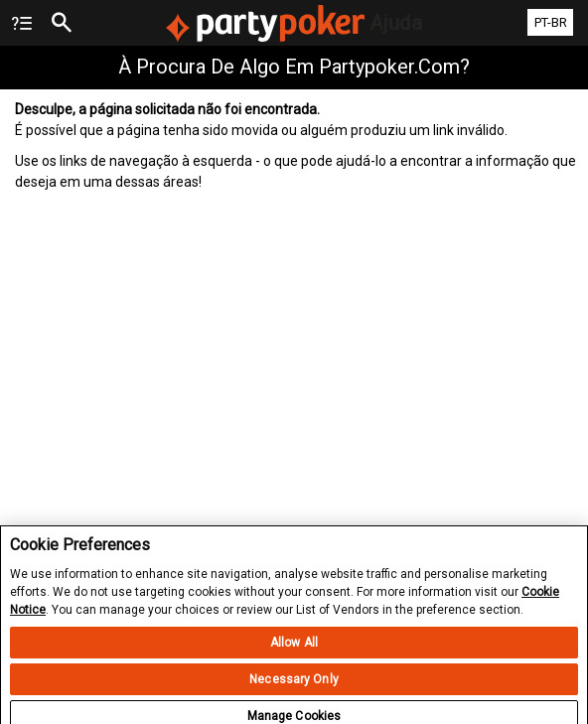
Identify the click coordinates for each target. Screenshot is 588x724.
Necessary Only (294, 688)
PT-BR (551, 22)
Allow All (294, 652)
